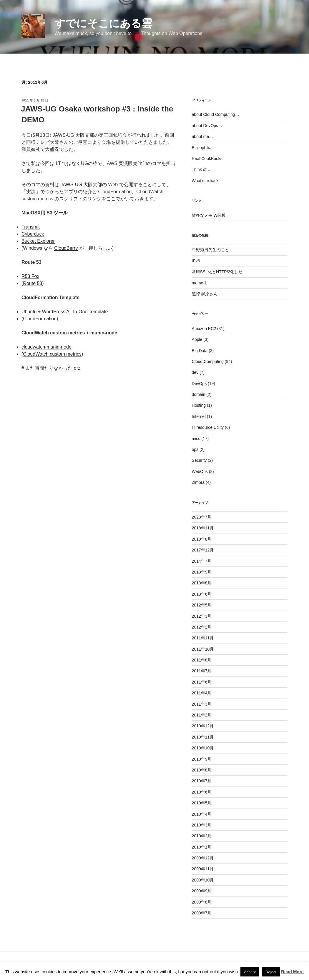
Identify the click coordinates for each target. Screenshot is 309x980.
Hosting (199, 405)
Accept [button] (250, 972)
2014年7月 (202, 561)
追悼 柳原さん (205, 294)
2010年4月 (202, 814)
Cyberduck (33, 234)
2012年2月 (202, 627)
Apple (197, 339)
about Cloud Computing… (216, 114)
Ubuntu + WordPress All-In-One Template (65, 312)
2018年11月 (203, 528)
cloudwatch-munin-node (46, 347)
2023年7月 (202, 517)
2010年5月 (202, 803)
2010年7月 (202, 781)
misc (196, 439)
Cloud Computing (208, 361)
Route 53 (33, 283)
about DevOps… (207, 126)
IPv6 (196, 261)
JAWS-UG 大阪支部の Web (89, 185)
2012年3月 (202, 616)
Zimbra (198, 482)
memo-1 (199, 283)
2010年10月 (203, 748)
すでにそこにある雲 (103, 23)
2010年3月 (202, 825)
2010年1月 (202, 847)
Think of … (202, 169)
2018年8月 (202, 539)
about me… (202, 136)
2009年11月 (203, 869)
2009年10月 (203, 880)
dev (195, 372)
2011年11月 (203, 638)
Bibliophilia (202, 148)
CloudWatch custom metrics (52, 354)
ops (195, 449)
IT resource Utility (208, 427)
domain (199, 394)
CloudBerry (66, 248)
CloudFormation (40, 319)
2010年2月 (202, 836)
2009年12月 (203, 858)
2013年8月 (202, 583)
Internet (199, 416)
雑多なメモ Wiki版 (209, 215)
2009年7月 (202, 913)
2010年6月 (202, 792)
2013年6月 (202, 594)
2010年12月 (203, 726)
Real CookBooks (207, 159)
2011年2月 (202, 715)
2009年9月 (202, 891)
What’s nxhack (205, 181)
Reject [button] (271, 972)
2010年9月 (202, 759)
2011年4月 (202, 693)
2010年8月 (202, 770)
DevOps (199, 384)
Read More (292, 972)
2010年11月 (203, 737)
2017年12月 (203, 550)
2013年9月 (202, 572)
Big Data (200, 351)
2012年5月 (202, 605)
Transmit (31, 227)
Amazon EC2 (204, 329)
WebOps (200, 471)
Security (199, 460)
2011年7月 (202, 671)
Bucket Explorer (38, 241)
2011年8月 (202, 660)
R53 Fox (30, 276)
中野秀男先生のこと (210, 250)
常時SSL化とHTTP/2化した (217, 272)
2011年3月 (202, 704)
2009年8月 (202, 902)
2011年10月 (203, 649)
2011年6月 (202, 682)
